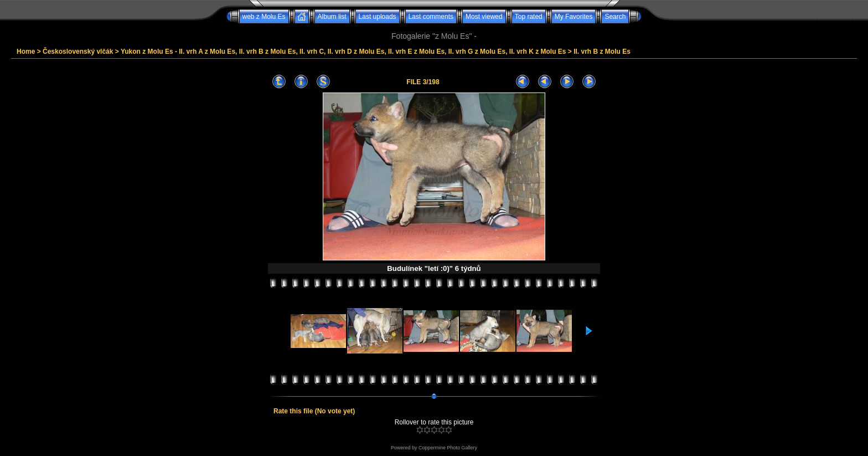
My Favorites (574, 17)
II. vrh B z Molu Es (602, 52)
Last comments (431, 17)
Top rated (529, 17)
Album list (332, 17)
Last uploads (378, 17)
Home (26, 52)
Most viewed (484, 17)
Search (615, 17)
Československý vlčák (78, 52)
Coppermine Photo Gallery (448, 448)
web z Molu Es (264, 17)
